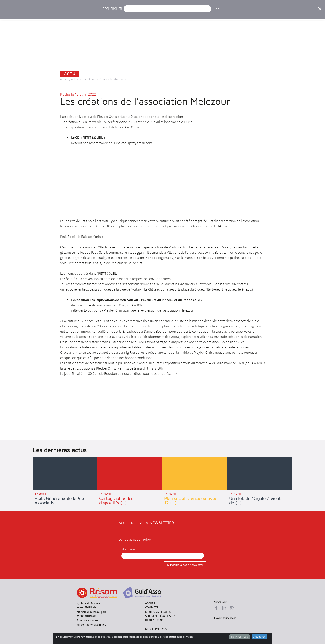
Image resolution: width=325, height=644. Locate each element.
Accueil (112, 13)
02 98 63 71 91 (89, 620)
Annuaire (250, 13)
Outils (272, 13)
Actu (130, 13)
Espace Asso (295, 13)
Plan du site (154, 620)
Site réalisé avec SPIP (160, 616)
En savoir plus (239, 637)
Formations (225, 13)
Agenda (149, 13)
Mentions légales (158, 612)
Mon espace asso (157, 629)
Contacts (152, 607)
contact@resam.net (93, 625)
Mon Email (129, 549)
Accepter (259, 637)
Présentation (174, 13)
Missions (200, 13)
